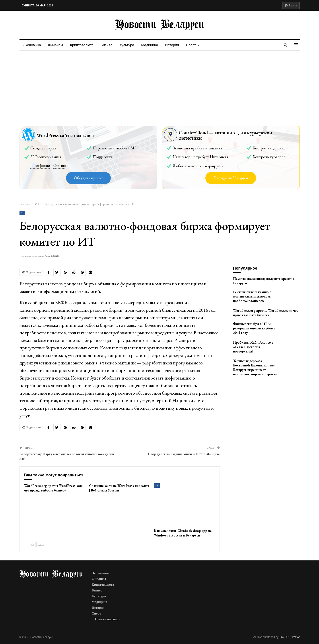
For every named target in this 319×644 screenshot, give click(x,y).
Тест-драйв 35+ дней (231, 178)
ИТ (22, 213)
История (176, 45)
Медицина (153, 45)
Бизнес (108, 45)
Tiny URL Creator (289, 637)
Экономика (32, 45)
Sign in (291, 6)
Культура (129, 45)
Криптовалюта (83, 45)
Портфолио (40, 165)
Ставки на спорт (108, 619)
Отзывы (60, 165)
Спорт (196, 45)
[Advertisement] (159, 84)
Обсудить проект (88, 178)
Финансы (56, 45)
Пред (30, 545)
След (42, 545)
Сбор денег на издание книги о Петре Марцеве (184, 454)
